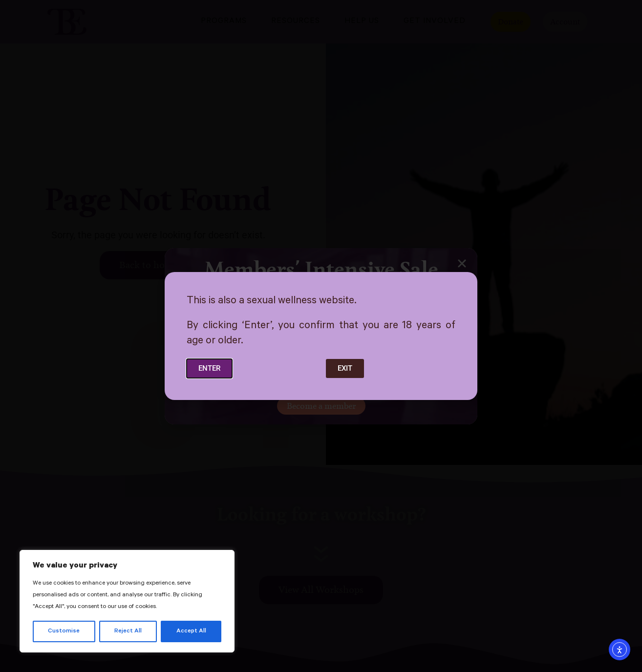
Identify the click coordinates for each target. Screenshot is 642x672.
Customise (64, 631)
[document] (321, 336)
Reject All (128, 631)
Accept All (191, 631)
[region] (127, 601)
